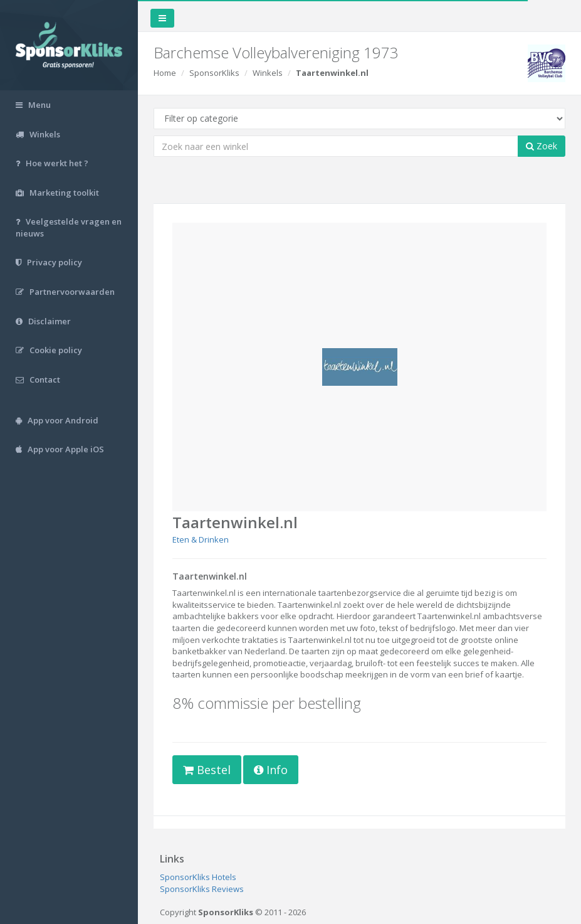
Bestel (207, 770)
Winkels (268, 73)
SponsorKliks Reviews (202, 889)
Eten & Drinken (201, 539)
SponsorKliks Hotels (198, 877)
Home (165, 73)
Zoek (542, 146)
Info (271, 770)
